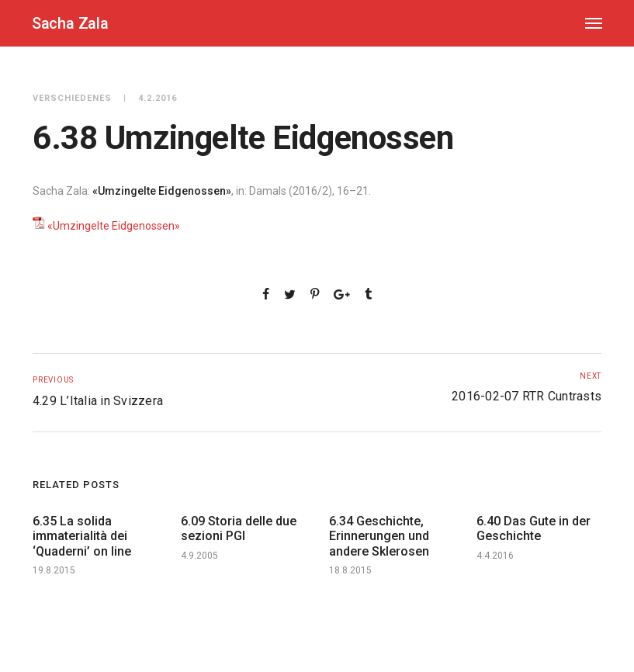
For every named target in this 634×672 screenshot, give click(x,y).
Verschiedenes (72, 98)
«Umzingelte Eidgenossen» (114, 226)
